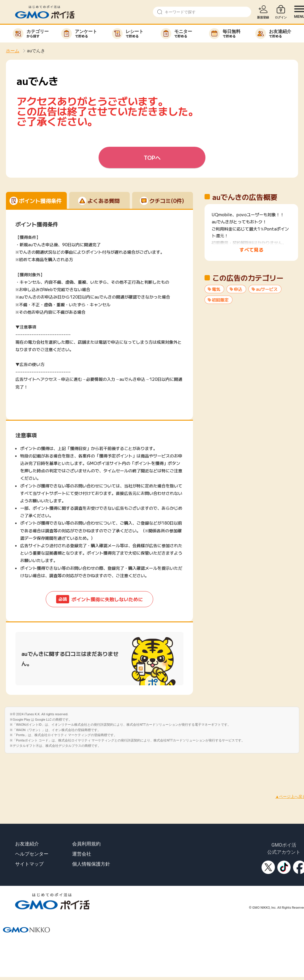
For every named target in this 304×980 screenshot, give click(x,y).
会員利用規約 (86, 844)
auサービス (267, 289)
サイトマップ (29, 864)
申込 (238, 289)
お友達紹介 (27, 844)
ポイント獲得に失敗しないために (99, 599)
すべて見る (251, 250)
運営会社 (82, 854)
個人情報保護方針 (91, 864)
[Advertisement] (108, 767)
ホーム (13, 51)
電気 (216, 289)
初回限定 (220, 300)
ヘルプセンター (32, 854)
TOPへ (152, 157)
